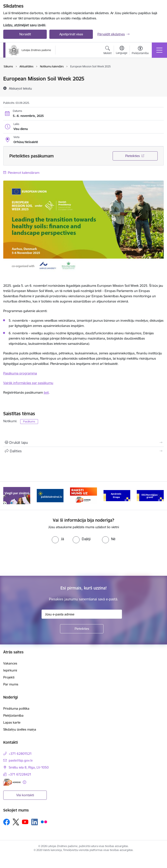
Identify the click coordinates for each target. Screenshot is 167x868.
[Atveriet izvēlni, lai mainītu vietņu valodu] (122, 51)
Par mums (11, 684)
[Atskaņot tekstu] (20, 88)
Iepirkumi (10, 670)
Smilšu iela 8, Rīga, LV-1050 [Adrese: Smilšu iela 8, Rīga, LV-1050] (29, 767)
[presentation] (36, 560)
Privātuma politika (16, 708)
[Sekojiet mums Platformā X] (16, 822)
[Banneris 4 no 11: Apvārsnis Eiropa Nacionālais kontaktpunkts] (117, 495)
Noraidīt (25, 34)
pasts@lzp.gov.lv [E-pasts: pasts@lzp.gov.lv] (21, 760)
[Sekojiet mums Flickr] (44, 822)
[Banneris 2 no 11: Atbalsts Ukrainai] (50, 495)
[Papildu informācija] (24, 782)
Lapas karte (12, 722)
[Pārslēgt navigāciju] (159, 50)
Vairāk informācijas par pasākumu (28, 383)
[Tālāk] (159, 496)
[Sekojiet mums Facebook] (7, 822)
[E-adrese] (12, 782)
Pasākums (29, 421)
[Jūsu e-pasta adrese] (82, 614)
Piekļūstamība (13, 715)
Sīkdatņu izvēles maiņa (20, 729)
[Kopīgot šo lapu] (83, 451)
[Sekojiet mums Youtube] (25, 822)
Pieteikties (133, 156)
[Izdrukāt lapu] (83, 443)
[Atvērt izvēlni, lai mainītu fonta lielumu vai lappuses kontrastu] (140, 51)
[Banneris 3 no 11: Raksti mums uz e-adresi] (83, 495)
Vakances (10, 663)
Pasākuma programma (20, 373)
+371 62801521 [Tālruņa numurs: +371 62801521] (20, 754)
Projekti (9, 677)
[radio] (58, 539)
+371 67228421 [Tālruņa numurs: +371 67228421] (20, 774)
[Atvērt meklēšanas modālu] (108, 51)
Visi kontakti (25, 795)
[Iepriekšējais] (8, 496)
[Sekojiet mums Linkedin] (35, 822)
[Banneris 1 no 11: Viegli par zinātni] (17, 495)
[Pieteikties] (82, 629)
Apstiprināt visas (71, 34)
